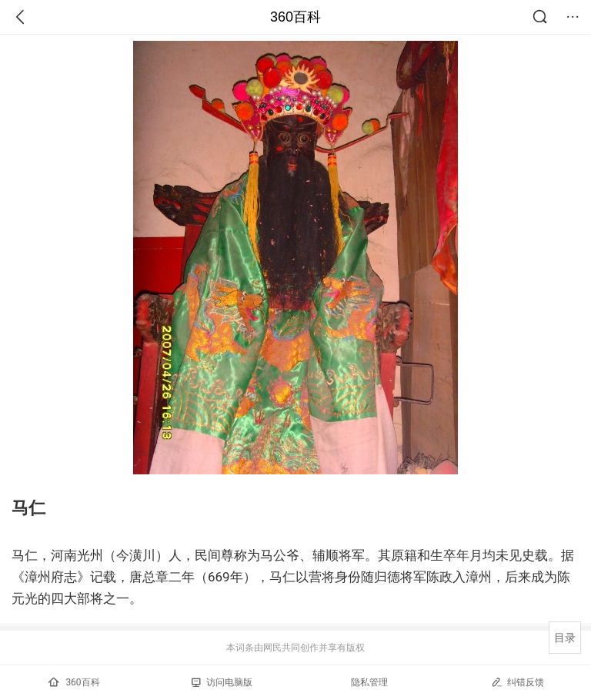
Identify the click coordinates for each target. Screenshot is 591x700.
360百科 (295, 17)
